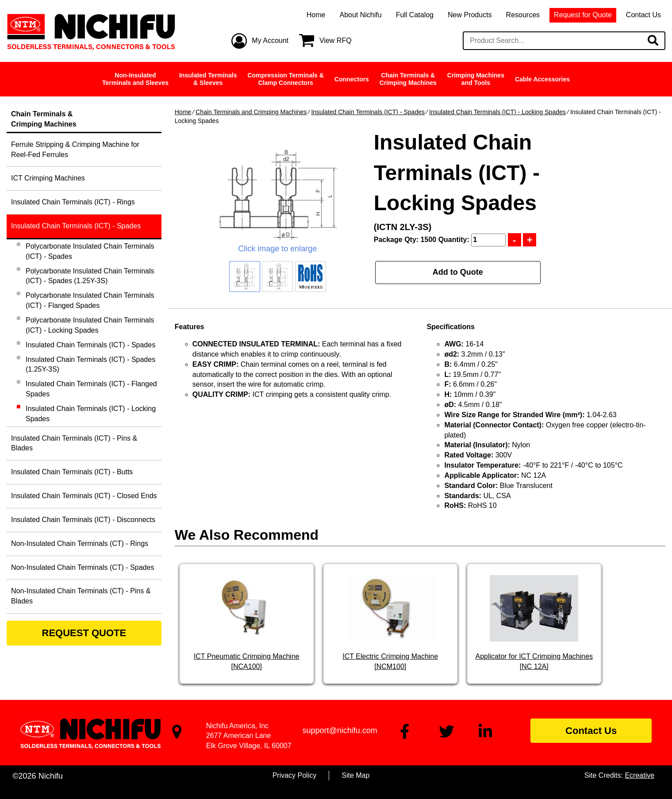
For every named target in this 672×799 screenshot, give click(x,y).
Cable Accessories (542, 79)
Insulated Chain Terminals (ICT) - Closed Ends (84, 496)
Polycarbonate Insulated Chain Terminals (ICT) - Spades (90, 251)
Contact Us (643, 15)
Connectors (352, 79)
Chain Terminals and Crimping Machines (251, 112)
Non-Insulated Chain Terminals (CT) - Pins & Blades (81, 596)
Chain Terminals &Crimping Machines (408, 79)
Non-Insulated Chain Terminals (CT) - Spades (83, 567)
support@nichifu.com (340, 730)
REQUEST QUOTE (84, 633)
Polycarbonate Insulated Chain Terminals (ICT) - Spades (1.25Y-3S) (90, 276)
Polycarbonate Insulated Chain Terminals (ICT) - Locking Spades (90, 325)
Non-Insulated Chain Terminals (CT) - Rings (80, 544)
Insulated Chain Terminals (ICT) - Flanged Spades (91, 389)
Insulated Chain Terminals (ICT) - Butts (72, 472)
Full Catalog (415, 15)
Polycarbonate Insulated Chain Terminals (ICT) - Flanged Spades (90, 300)
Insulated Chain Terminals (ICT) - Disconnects (83, 520)
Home (316, 15)
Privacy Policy (295, 775)
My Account (270, 40)
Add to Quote (458, 272)
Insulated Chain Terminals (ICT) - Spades (368, 112)
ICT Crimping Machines (48, 178)
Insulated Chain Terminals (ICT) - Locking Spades (497, 112)
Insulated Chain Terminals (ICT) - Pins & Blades (74, 443)
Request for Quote (583, 15)
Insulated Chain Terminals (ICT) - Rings (73, 202)
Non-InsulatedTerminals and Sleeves (135, 79)
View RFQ (336, 40)
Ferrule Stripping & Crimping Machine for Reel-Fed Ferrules (75, 150)
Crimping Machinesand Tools (476, 79)
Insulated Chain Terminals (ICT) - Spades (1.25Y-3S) (90, 365)
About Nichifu (360, 15)
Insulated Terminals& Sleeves (208, 79)
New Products (470, 15)
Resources (523, 15)
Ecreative (639, 775)
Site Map (355, 775)
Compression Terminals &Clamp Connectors (285, 79)
